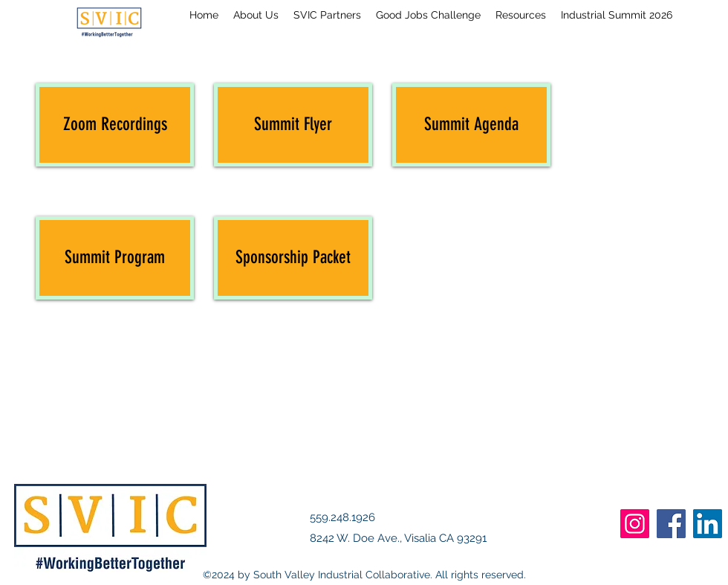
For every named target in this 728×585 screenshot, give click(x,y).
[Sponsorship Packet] (293, 258)
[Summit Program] (115, 258)
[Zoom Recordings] (115, 125)
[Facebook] (671, 524)
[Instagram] (635, 524)
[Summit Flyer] (293, 125)
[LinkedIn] (708, 524)
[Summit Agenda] (471, 125)
